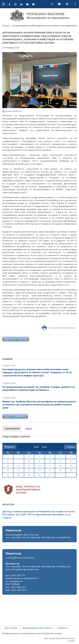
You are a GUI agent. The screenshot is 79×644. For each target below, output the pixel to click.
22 (29, 470)
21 (19, 470)
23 (39, 470)
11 (60, 461)
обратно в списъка (16, 339)
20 (8, 470)
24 (50, 470)
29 (29, 475)
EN (52, 4)
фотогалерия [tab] (12, 429)
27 (8, 475)
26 (71, 470)
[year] (36, 447)
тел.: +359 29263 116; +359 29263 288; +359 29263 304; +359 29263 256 (38, 538)
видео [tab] (29, 429)
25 (60, 470)
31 (50, 475)
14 (19, 466)
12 (71, 461)
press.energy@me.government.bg (22, 535)
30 (39, 475)
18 (60, 466)
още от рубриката (15, 416)
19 (71, 466)
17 (50, 466)
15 (29, 466)
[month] (44, 447)
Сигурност (63, 628)
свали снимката (12, 111)
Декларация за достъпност (38, 628)
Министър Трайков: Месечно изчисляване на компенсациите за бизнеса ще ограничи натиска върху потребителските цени (39, 405)
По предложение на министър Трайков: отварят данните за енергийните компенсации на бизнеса (39, 388)
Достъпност (11, 628)
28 (19, 475)
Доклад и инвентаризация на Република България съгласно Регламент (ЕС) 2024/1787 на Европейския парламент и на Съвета (39, 515)
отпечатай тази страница (58, 328)
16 (39, 466)
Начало (6, 26)
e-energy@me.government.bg (20, 558)
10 (50, 461)
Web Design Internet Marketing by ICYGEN (59, 640)
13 (8, 466)
